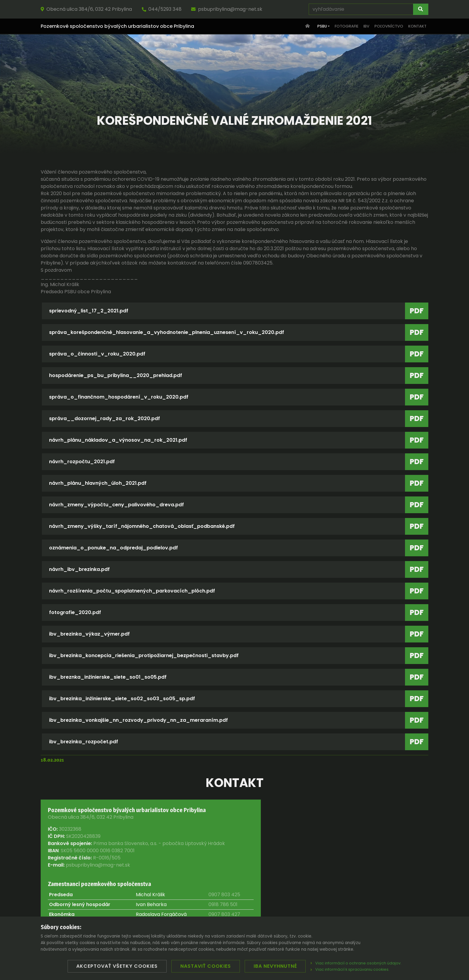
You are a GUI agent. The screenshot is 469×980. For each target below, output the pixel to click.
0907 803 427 (224, 914)
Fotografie (347, 26)
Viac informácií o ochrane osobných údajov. (356, 963)
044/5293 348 (162, 9)
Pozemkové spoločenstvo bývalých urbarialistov (117, 26)
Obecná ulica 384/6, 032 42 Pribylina (86, 9)
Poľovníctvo (389, 26)
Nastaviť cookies (206, 966)
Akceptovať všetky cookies (117, 966)
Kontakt (417, 26)
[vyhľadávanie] (361, 9)
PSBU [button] (322, 26)
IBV (366, 26)
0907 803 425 (224, 895)
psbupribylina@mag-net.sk (227, 9)
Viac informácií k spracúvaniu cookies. (350, 969)
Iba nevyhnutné (275, 966)
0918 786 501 (223, 904)
